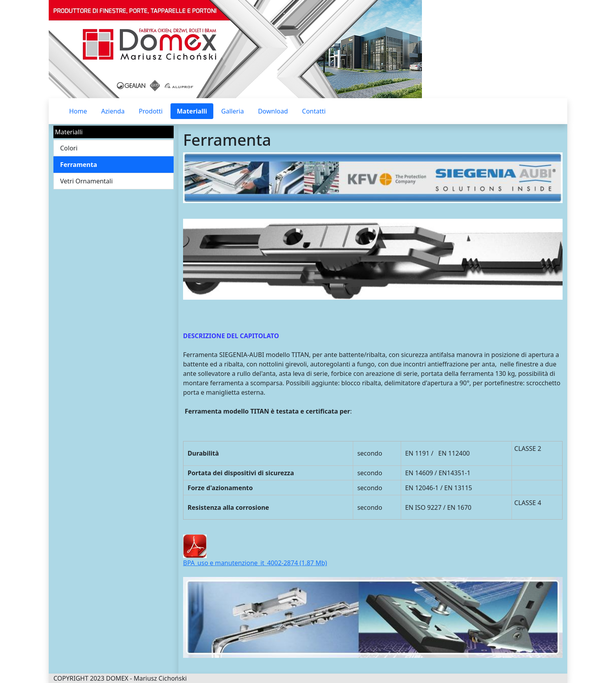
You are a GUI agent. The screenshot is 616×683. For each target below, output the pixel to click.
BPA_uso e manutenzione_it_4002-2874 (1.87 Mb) (255, 563)
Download (273, 111)
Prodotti (151, 111)
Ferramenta (79, 165)
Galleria (233, 111)
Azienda (113, 111)
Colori (69, 148)
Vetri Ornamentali (86, 181)
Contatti (314, 111)
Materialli (192, 111)
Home (78, 111)
